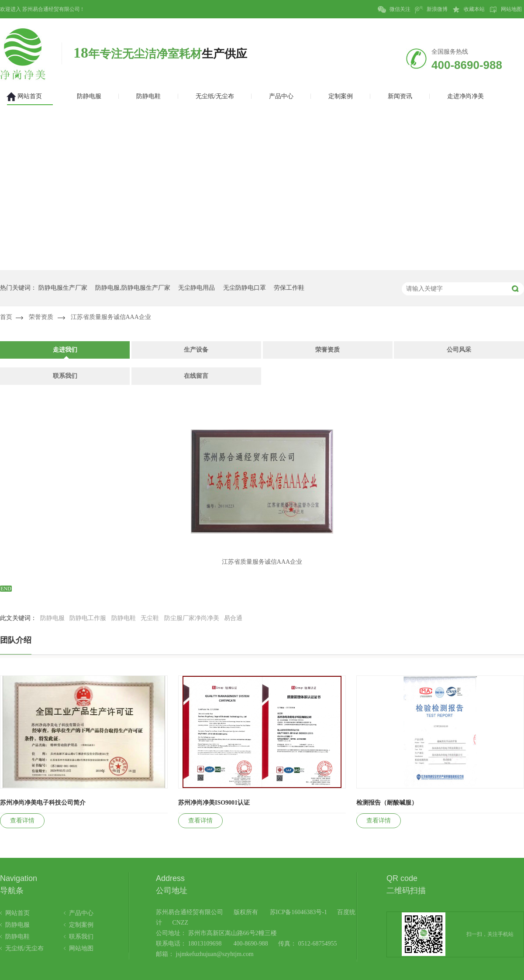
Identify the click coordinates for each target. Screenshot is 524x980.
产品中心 (81, 913)
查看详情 (22, 821)
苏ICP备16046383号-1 (298, 912)
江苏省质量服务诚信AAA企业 (111, 317)
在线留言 (196, 376)
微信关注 (394, 10)
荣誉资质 (41, 317)
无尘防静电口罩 (245, 288)
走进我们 (65, 350)
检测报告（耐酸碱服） (387, 803)
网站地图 (505, 10)
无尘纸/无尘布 (24, 948)
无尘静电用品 (196, 288)
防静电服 (52, 618)
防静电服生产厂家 (63, 288)
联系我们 (65, 376)
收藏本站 (468, 10)
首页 (6, 317)
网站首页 (17, 913)
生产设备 (196, 350)
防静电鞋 (124, 618)
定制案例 (81, 925)
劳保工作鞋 (289, 288)
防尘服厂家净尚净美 (192, 618)
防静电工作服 (88, 618)
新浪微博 (431, 10)
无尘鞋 (150, 618)
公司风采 (459, 350)
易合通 (233, 618)
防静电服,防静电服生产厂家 (133, 288)
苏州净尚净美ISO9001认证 (214, 803)
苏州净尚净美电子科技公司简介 (43, 803)
